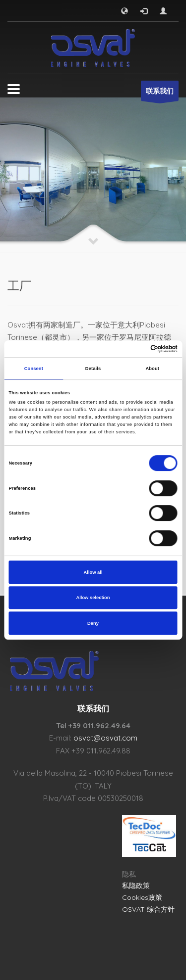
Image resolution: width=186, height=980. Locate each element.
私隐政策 (136, 886)
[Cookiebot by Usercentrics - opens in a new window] (135, 349)
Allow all (93, 572)
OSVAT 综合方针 (148, 909)
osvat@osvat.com (105, 738)
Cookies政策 (142, 897)
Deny (93, 623)
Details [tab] (93, 369)
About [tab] (152, 369)
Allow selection (93, 598)
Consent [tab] (34, 369)
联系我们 (160, 94)
